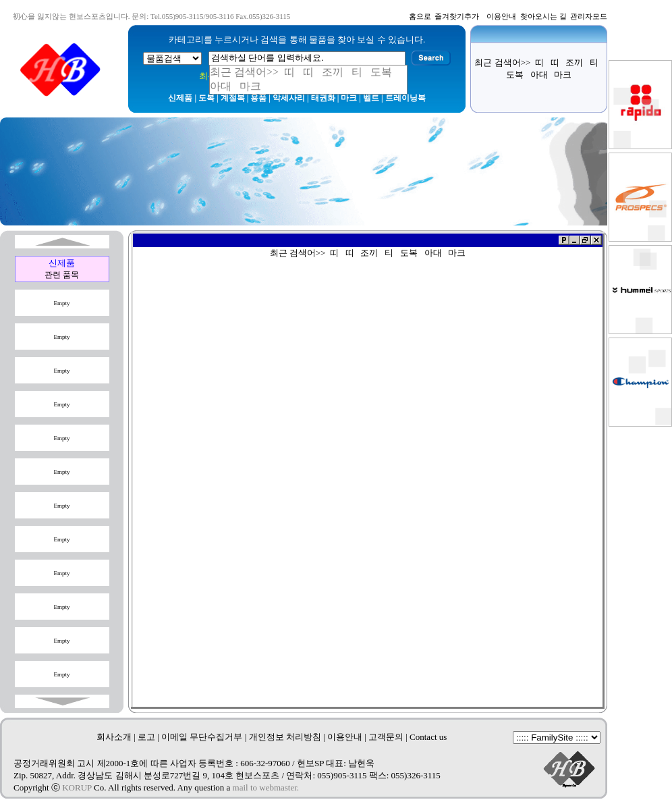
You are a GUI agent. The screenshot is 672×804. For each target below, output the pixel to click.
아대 (539, 75)
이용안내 (501, 16)
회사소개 (114, 737)
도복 (206, 98)
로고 (146, 737)
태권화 (323, 98)
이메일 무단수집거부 (202, 737)
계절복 (233, 98)
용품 (258, 98)
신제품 (180, 98)
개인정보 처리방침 (285, 737)
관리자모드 (589, 16)
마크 (349, 98)
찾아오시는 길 (543, 16)
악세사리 (289, 98)
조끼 (574, 62)
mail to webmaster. (266, 787)
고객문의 (386, 737)
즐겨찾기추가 (457, 16)
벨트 (371, 98)
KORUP (77, 787)
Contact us (428, 737)
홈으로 (420, 16)
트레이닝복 (405, 98)
